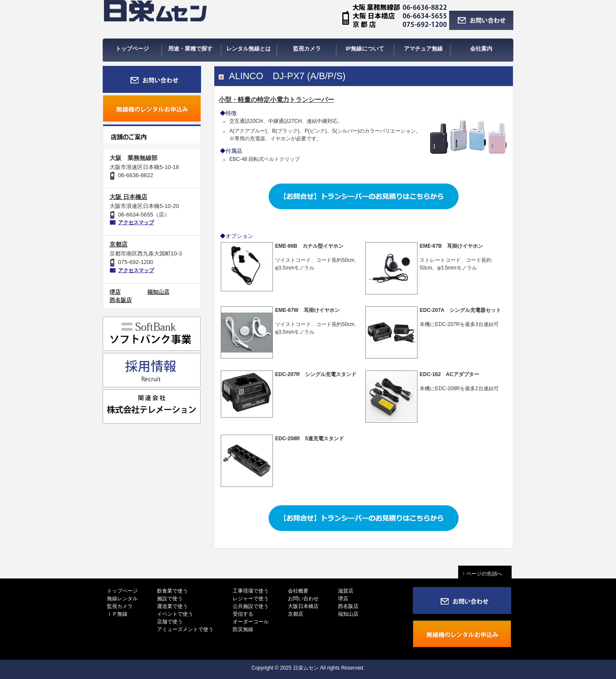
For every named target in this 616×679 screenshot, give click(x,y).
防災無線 (243, 629)
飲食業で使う (172, 591)
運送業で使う (172, 606)
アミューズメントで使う (185, 629)
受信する (243, 614)
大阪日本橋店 (303, 606)
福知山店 (158, 292)
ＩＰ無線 (117, 614)
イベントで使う (175, 614)
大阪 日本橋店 (128, 197)
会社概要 (298, 591)
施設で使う (170, 599)
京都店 (118, 244)
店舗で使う (170, 622)
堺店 (115, 292)
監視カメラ (120, 606)
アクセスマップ (136, 222)
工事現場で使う (251, 591)
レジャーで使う (251, 599)
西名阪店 (121, 300)
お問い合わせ (303, 599)
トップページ (122, 591)
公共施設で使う (251, 606)
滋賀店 (346, 591)
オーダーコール (251, 622)
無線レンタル (122, 599)
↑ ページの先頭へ (485, 574)
